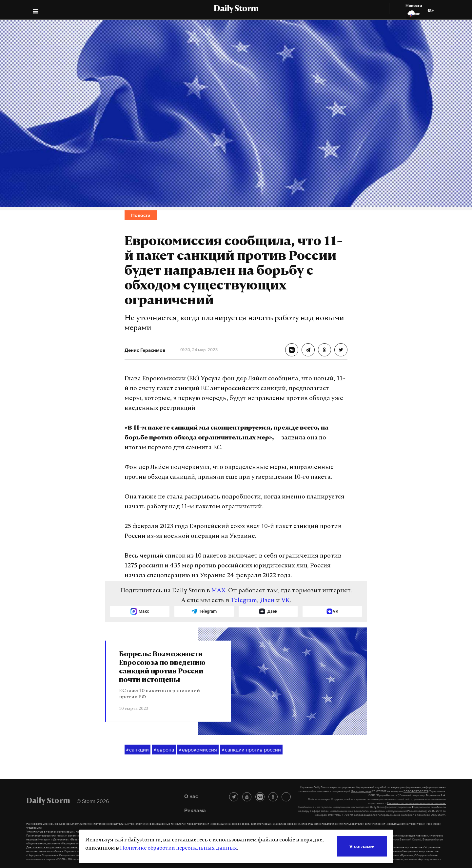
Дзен (267, 601)
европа (164, 750)
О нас (191, 796)
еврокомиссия (198, 750)
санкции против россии (251, 750)
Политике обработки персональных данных (178, 848)
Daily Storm (236, 9)
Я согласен (362, 846)
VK (285, 601)
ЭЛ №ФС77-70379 (416, 791)
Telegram (244, 601)
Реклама (195, 810)
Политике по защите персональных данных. (416, 803)
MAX (218, 591)
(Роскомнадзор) (361, 791)
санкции (138, 750)
